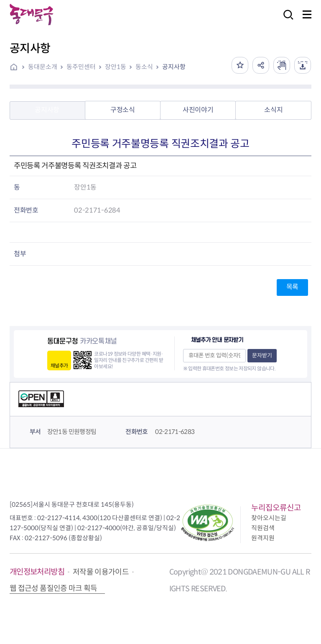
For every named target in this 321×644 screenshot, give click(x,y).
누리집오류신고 (276, 508)
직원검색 (263, 528)
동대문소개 (43, 67)
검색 (286, 20)
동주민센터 (81, 67)
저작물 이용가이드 (101, 572)
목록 (292, 287)
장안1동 (116, 67)
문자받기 (262, 355)
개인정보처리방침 (37, 572)
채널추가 (59, 366)
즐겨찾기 (240, 65)
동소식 (144, 67)
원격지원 (263, 538)
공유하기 (261, 65)
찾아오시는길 (269, 518)
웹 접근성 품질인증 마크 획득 (53, 588)
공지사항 (174, 67)
